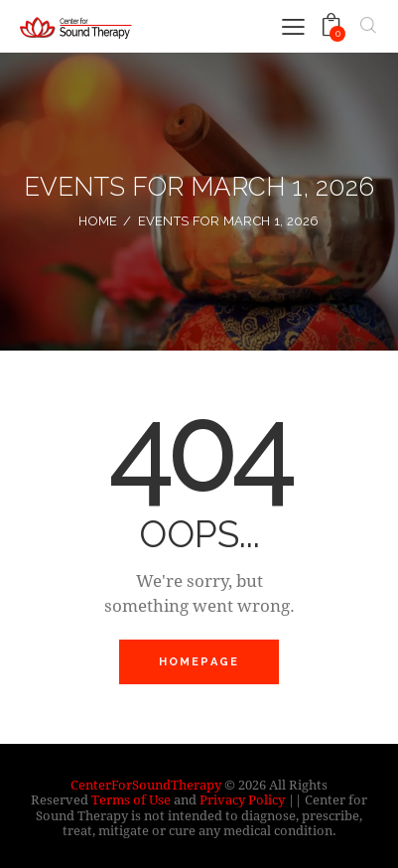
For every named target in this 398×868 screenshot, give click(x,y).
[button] (293, 25)
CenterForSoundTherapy (146, 785)
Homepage (199, 662)
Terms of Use (131, 799)
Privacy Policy (242, 799)
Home (98, 221)
